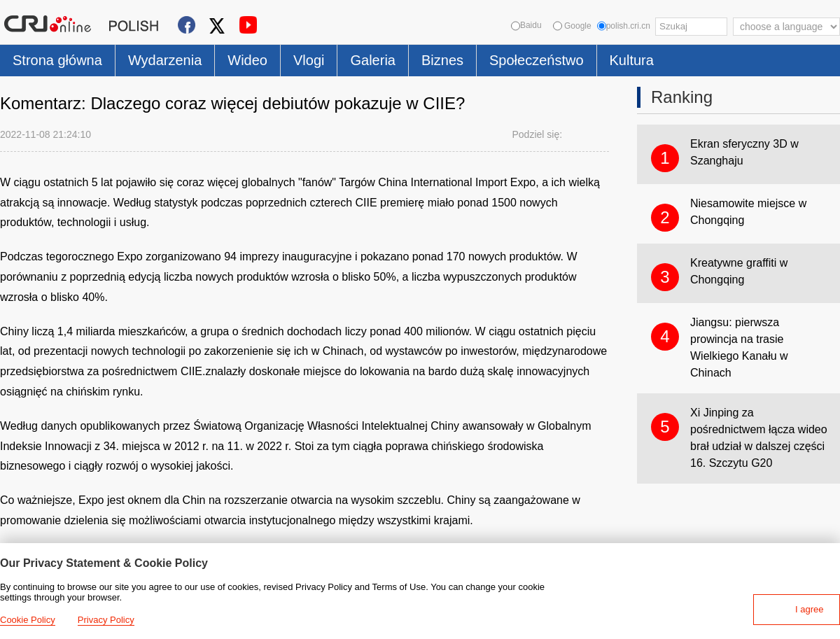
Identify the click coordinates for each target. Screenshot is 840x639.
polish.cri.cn (624, 26)
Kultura (632, 60)
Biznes (442, 60)
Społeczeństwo (537, 60)
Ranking (682, 97)
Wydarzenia (165, 60)
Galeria (372, 60)
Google (572, 26)
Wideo (247, 60)
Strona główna (57, 60)
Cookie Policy (28, 620)
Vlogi (309, 60)
